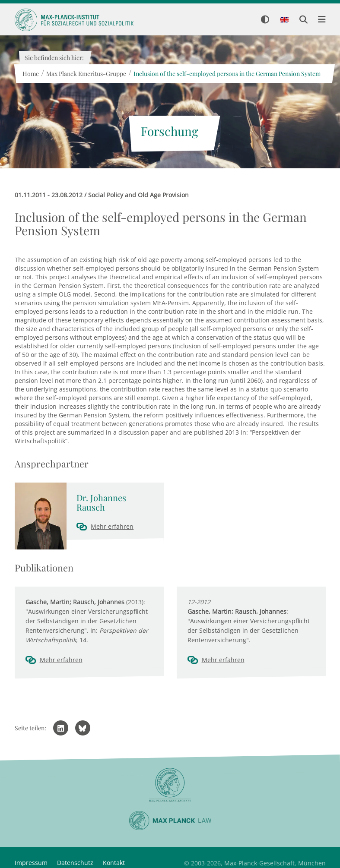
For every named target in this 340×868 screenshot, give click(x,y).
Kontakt (114, 863)
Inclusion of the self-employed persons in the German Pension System (227, 74)
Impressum (31, 863)
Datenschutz (75, 863)
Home (31, 74)
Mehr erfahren (112, 526)
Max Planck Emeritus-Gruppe (86, 74)
